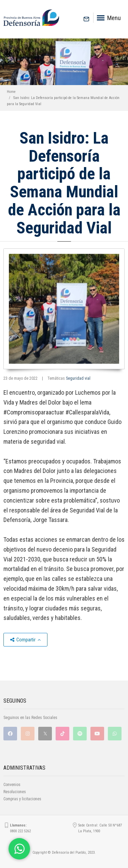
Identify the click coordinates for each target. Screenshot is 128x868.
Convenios (12, 785)
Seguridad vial (78, 378)
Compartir (25, 640)
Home (11, 92)
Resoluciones (15, 792)
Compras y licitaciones (22, 799)
